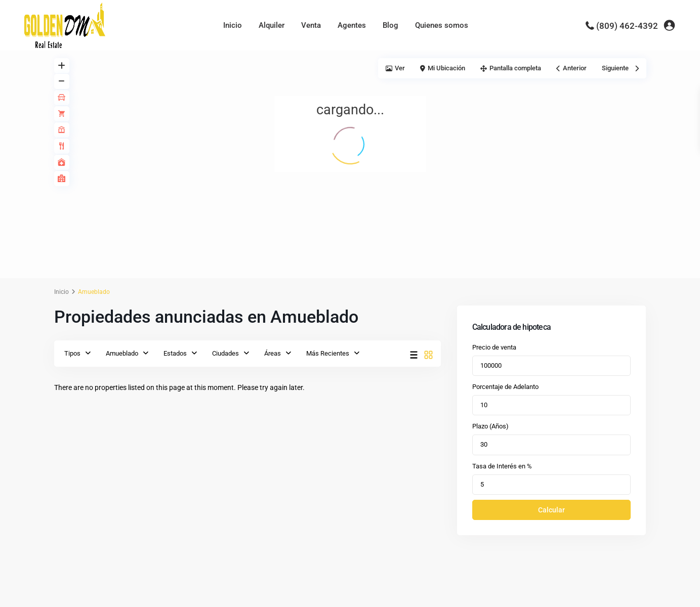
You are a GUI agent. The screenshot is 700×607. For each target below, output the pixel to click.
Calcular (551, 510)
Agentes (352, 25)
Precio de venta (494, 347)
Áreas (273, 353)
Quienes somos (442, 25)
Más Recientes (328, 353)
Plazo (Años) (490, 426)
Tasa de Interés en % (502, 466)
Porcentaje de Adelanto (505, 387)
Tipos (72, 353)
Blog (390, 25)
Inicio (233, 25)
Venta (311, 25)
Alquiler (272, 25)
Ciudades (225, 353)
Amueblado (122, 353)
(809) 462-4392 (627, 26)
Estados (175, 353)
